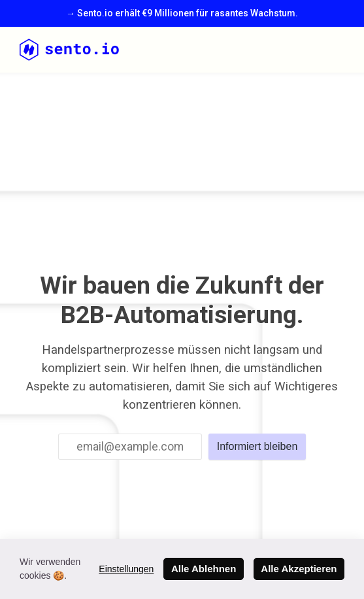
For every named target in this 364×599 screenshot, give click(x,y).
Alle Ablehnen (204, 569)
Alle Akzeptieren (299, 569)
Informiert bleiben (257, 446)
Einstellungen (126, 569)
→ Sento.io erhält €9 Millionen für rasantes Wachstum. (182, 13)
